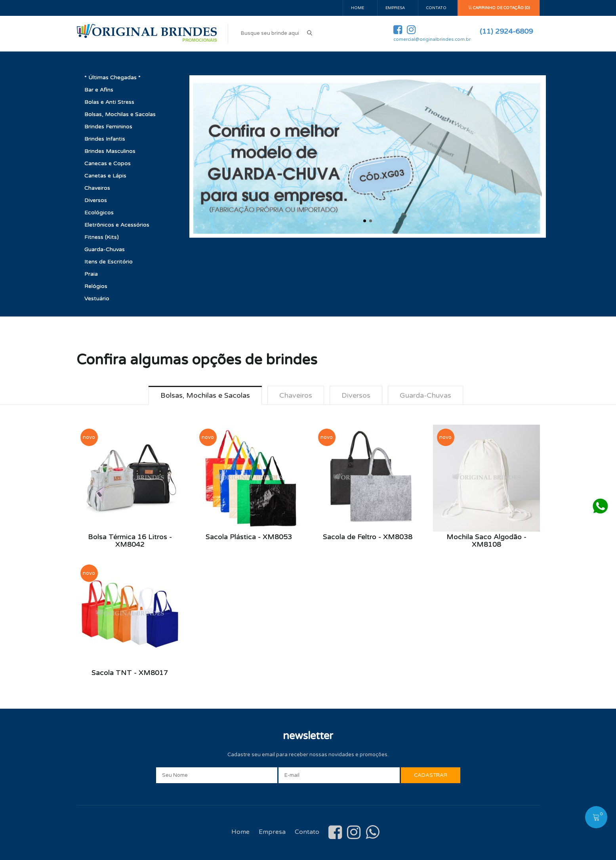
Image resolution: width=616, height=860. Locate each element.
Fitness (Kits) (102, 237)
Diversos (96, 200)
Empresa (395, 8)
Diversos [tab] (356, 395)
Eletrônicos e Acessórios (117, 225)
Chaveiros (97, 188)
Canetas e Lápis (105, 176)
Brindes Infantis (105, 139)
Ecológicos (99, 213)
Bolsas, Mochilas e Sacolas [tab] (205, 395)
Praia (91, 274)
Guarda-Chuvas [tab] (425, 395)
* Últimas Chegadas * (113, 77)
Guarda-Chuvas (105, 249)
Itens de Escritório (109, 262)
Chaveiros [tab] (296, 395)
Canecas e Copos (108, 163)
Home (358, 8)
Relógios (96, 286)
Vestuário (97, 298)
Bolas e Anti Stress (109, 102)
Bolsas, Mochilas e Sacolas (120, 114)
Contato (436, 8)
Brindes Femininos (108, 127)
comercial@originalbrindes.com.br (432, 39)
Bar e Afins (99, 90)
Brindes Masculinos (110, 151)
